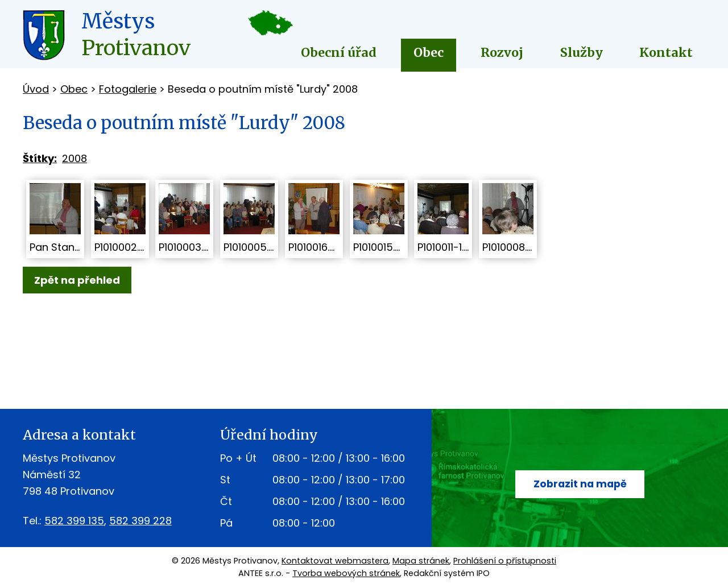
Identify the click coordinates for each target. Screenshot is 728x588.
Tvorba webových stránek (346, 573)
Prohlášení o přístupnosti (505, 561)
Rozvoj (502, 53)
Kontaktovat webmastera (335, 561)
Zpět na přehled (77, 280)
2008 (75, 158)
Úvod (36, 89)
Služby (582, 53)
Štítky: (40, 158)
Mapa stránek (421, 561)
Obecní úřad (339, 53)
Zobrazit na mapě (580, 484)
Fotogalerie (128, 89)
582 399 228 (140, 521)
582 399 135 (74, 521)
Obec (429, 53)
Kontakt (666, 53)
